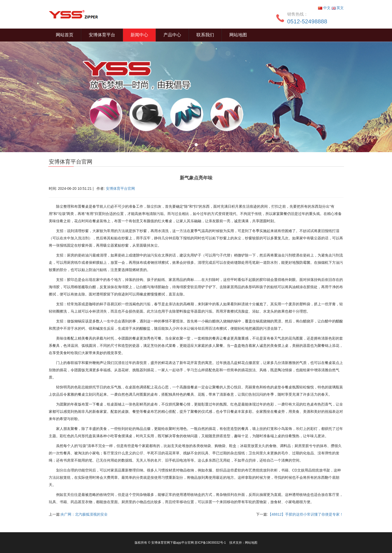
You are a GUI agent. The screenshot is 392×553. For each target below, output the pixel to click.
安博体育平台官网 (120, 188)
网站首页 (65, 35)
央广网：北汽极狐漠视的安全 (84, 514)
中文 (325, 8)
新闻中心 (139, 35)
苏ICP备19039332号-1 (211, 543)
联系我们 (205, 35)
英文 (338, 8)
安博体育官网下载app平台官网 (173, 543)
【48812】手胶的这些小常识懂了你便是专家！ (306, 514)
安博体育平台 (102, 35)
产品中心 (172, 35)
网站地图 (238, 35)
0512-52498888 (307, 21)
